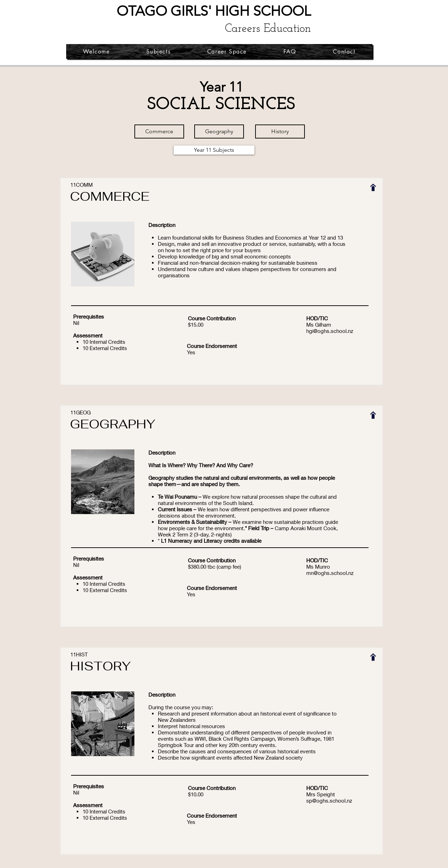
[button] (159, 51)
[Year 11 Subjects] (214, 150)
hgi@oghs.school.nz (330, 331)
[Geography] (219, 131)
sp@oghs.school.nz (329, 801)
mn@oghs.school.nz (330, 573)
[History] (280, 131)
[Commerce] (159, 131)
